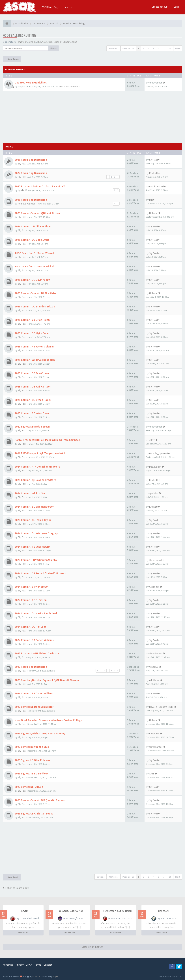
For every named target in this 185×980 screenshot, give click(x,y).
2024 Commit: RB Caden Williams (34, 640)
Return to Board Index (16, 888)
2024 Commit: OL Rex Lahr (30, 627)
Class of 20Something (65, 42)
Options (101, 877)
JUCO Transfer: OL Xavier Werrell (34, 253)
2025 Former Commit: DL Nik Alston (36, 293)
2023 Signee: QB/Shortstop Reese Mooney (40, 733)
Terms (38, 965)
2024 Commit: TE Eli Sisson (31, 600)
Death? (25, 911)
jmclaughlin (155, 467)
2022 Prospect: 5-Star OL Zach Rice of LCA (40, 186)
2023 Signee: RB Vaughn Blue (32, 747)
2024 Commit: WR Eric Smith (31, 493)
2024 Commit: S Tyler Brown (31, 587)
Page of (128, 48)
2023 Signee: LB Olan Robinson (33, 760)
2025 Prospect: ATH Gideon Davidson (37, 653)
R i (150, 200)
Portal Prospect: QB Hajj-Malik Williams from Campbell (47, 440)
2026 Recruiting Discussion (31, 160)
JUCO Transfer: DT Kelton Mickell (35, 266)
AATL (152, 774)
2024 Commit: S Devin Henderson (34, 507)
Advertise (8, 965)
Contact (48, 965)
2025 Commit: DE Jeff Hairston (33, 387)
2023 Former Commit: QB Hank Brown (37, 213)
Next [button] (178, 48)
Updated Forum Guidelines (31, 82)
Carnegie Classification (71, 911)
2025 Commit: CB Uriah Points (33, 320)
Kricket (153, 173)
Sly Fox (32, 42)
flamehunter (156, 653)
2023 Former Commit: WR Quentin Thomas (40, 800)
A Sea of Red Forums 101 (69, 86)
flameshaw (155, 560)
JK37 (152, 440)
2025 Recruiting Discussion (31, 200)
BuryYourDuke (45, 42)
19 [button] (170, 48)
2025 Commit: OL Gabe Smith (32, 240)
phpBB (56, 976)
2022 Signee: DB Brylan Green (32, 427)
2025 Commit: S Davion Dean (32, 413)
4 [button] (154, 48)
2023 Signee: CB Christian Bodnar (35, 813)
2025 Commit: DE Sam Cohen (32, 373)
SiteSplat (36, 976)
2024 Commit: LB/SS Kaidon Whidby (36, 560)
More (69, 7)
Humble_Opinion (27, 204)
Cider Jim (154, 587)
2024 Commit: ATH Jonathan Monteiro (37, 467)
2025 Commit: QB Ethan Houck (33, 400)
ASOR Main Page (50, 7)
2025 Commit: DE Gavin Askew (33, 280)
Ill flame (153, 213)
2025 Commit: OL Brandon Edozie (35, 306)
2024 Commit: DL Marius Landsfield (36, 613)
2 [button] (143, 48)
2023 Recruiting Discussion (31, 667)
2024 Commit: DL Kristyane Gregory (36, 533)
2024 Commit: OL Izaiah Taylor (33, 520)
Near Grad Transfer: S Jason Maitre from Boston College (48, 720)
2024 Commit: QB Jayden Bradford (35, 480)
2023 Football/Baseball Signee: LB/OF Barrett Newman (47, 680)
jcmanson (22, 42)
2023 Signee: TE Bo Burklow (31, 773)
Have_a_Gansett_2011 (161, 707)
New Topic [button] (12, 59)
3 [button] (149, 48)
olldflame (154, 680)
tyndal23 (22, 190)
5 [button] (159, 48)
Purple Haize (156, 186)
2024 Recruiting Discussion (31, 173)
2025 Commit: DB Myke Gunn (32, 333)
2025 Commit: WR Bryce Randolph (35, 360)
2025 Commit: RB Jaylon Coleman (35, 346)
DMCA (29, 965)
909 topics (114, 48)
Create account (160, 7)
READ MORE (23, 932)
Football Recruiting (19, 35)
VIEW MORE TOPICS (92, 947)
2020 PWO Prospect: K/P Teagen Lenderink (40, 453)
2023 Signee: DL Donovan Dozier (34, 707)
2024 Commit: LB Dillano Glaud (33, 226)
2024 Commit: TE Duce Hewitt (33, 547)
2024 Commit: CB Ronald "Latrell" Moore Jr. (41, 573)
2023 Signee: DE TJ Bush (29, 787)
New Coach (164, 911)
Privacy (20, 965)
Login (177, 7)
